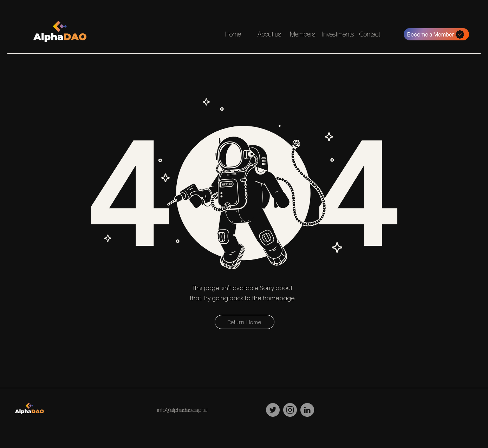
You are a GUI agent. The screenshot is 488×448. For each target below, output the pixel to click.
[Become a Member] (436, 34)
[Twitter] (273, 410)
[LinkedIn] (307, 410)
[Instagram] (290, 410)
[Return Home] (245, 322)
